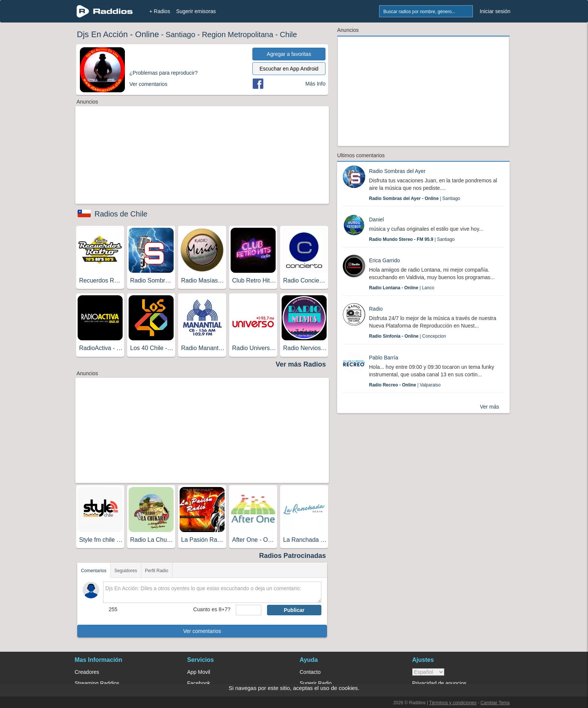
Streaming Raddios (97, 683)
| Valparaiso (405, 385)
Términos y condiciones (453, 703)
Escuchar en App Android (289, 69)
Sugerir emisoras (196, 11)
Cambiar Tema (495, 703)
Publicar (294, 610)
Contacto (310, 672)
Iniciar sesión (495, 11)
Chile (288, 35)
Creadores (87, 672)
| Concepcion (407, 336)
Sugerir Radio (316, 683)
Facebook (199, 683)
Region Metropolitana (237, 35)
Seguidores (126, 571)
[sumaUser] (248, 610)
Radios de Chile (121, 214)
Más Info (315, 84)
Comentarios (94, 571)
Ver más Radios (301, 364)
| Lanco (402, 288)
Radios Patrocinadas (292, 556)
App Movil (199, 672)
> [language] (428, 672)
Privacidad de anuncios (439, 683)
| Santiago (415, 198)
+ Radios (160, 11)
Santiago (181, 35)
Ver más (490, 407)
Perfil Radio (157, 571)
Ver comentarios (202, 631)
